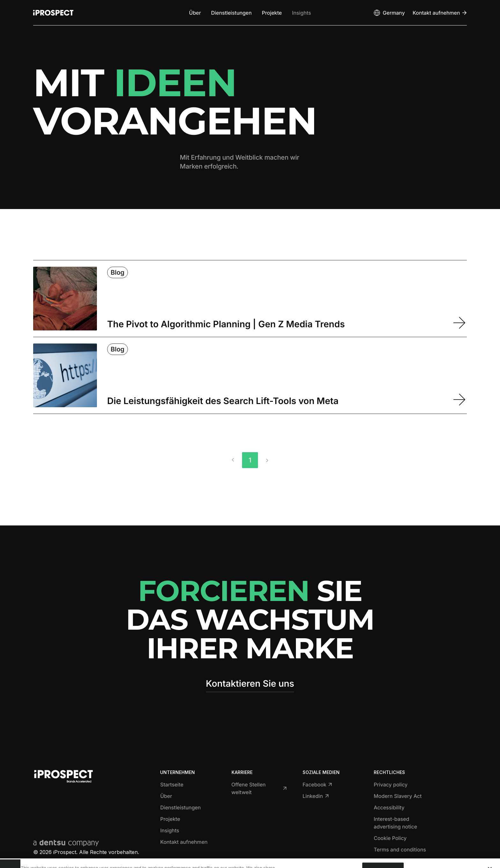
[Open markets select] (389, 13)
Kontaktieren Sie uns (250, 684)
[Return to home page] (53, 13)
